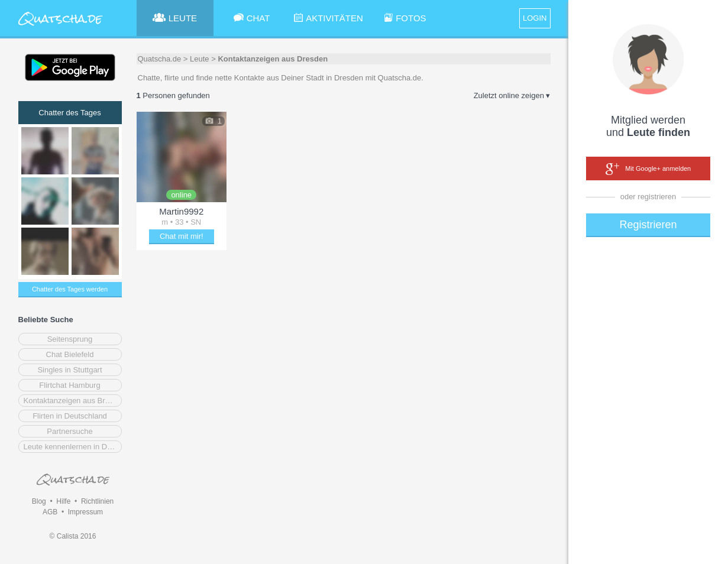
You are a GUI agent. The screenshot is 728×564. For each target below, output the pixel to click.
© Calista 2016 (73, 536)
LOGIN (535, 18)
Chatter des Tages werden (70, 289)
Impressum (85, 512)
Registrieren (648, 225)
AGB (50, 512)
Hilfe (63, 501)
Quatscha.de (160, 59)
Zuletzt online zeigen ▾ (512, 95)
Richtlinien (97, 501)
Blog (39, 501)
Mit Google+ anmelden (648, 169)
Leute (200, 59)
